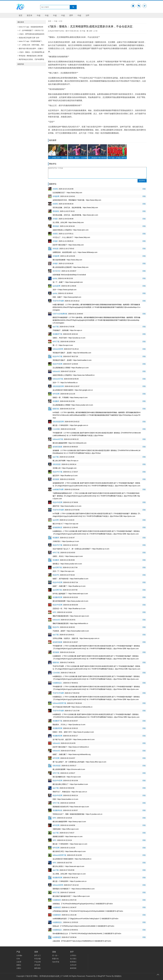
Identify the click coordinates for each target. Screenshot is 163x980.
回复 (144, 189)
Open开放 (56, 962)
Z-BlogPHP (101, 976)
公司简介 (73, 955)
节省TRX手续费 (58, 301)
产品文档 (37, 962)
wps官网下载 (57, 567)
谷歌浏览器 (57, 464)
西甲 (71, 15)
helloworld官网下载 (59, 703)
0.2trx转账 (56, 673)
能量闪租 (56, 409)
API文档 (37, 965)
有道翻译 (56, 401)
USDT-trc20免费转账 (60, 314)
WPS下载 (56, 342)
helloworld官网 (58, 349)
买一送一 (55, 955)
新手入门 (37, 955)
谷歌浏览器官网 (58, 386)
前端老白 (118, 976)
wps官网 (56, 520)
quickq (55, 278)
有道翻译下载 (57, 334)
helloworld (56, 371)
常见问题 (37, 959)
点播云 (19, 968)
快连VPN (56, 575)
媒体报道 (73, 968)
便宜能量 (56, 479)
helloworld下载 (58, 379)
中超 (39, 15)
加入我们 (73, 959)
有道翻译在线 (57, 810)
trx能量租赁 (57, 900)
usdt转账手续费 (58, 489)
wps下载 (56, 327)
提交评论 (142, 181)
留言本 (30, 15)
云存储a (19, 955)
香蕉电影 (56, 226)
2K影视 (55, 189)
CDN (18, 959)
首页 (20, 15)
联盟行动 (55, 959)
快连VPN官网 (57, 364)
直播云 (19, 965)
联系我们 (73, 962)
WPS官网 (56, 394)
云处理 (19, 962)
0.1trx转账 (56, 429)
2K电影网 (56, 196)
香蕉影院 (56, 211)
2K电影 (55, 219)
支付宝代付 (57, 271)
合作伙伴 (73, 965)
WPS (54, 612)
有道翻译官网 (57, 597)
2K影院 (55, 234)
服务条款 (37, 968)
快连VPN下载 (57, 356)
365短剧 (56, 249)
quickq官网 (56, 286)
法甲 (87, 15)
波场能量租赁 (57, 527)
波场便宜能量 (57, 447)
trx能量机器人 (58, 683)
